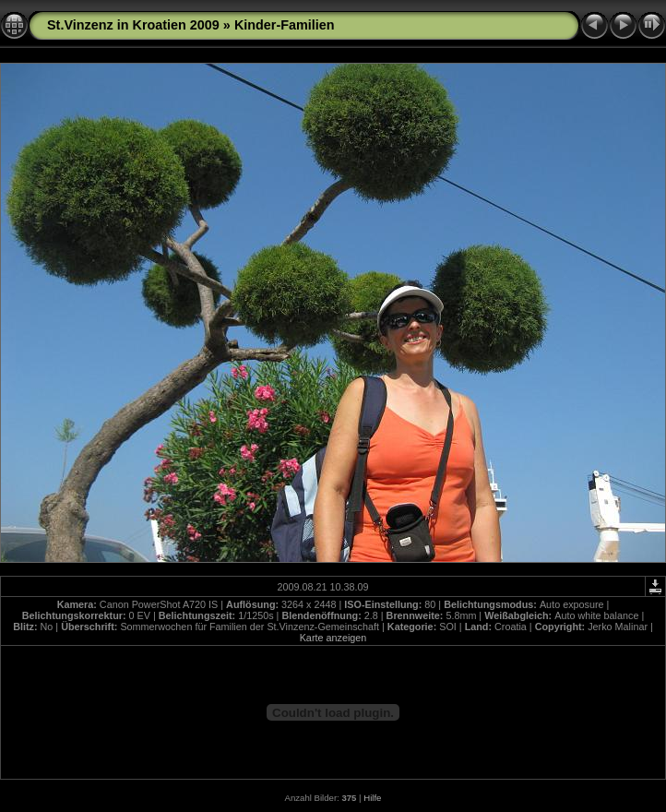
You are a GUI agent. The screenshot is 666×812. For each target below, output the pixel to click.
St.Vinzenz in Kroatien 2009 (133, 25)
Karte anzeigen (333, 638)
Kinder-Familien (285, 25)
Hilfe (372, 798)
